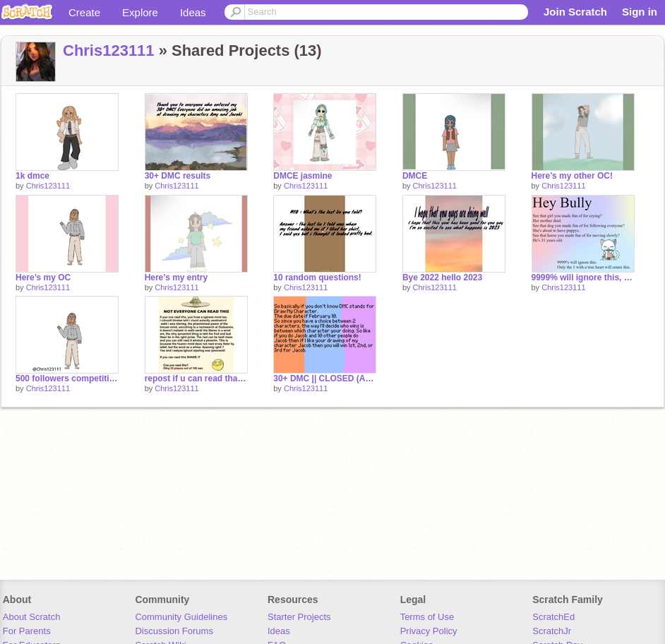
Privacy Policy (429, 631)
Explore (140, 12)
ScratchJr (552, 631)
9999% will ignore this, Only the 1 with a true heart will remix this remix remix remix (583, 278)
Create (84, 12)
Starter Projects (299, 617)
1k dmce (32, 176)
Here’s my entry (176, 278)
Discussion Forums (174, 631)
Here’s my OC (43, 278)
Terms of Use (427, 617)
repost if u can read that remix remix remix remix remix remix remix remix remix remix (196, 378)
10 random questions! (317, 278)
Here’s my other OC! (572, 176)
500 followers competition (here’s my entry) (67, 378)
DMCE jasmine (302, 176)
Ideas (193, 12)
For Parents (27, 631)
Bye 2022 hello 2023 (442, 278)
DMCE (415, 176)
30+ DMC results (178, 176)
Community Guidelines (181, 617)
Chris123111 (109, 50)
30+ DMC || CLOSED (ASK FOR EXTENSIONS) (325, 378)
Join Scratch (575, 12)
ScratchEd (553, 617)
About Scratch (32, 617)
